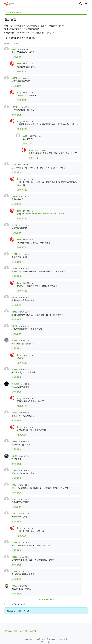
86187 (14, 456)
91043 (14, 341)
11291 (14, 254)
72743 (14, 312)
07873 (14, 499)
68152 (14, 297)
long (19, 64)
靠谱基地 (15, 384)
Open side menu (46, 12)
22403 (14, 557)
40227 (14, 442)
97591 (26, 136)
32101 (14, 225)
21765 (14, 543)
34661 (14, 78)
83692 (14, 196)
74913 (14, 413)
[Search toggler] (80, 3)
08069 (14, 586)
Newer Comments (12, 44)
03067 (14, 485)
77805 (14, 514)
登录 (27, 611)
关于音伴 (8, 631)
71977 (14, 571)
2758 (14, 165)
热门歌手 (23, 631)
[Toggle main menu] (86, 3)
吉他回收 (33, 631)
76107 (14, 326)
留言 (16, 631)
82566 (14, 470)
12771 (14, 107)
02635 (14, 369)
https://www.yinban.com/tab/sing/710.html (46, 214)
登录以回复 (16, 57)
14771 (14, 269)
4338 (14, 49)
